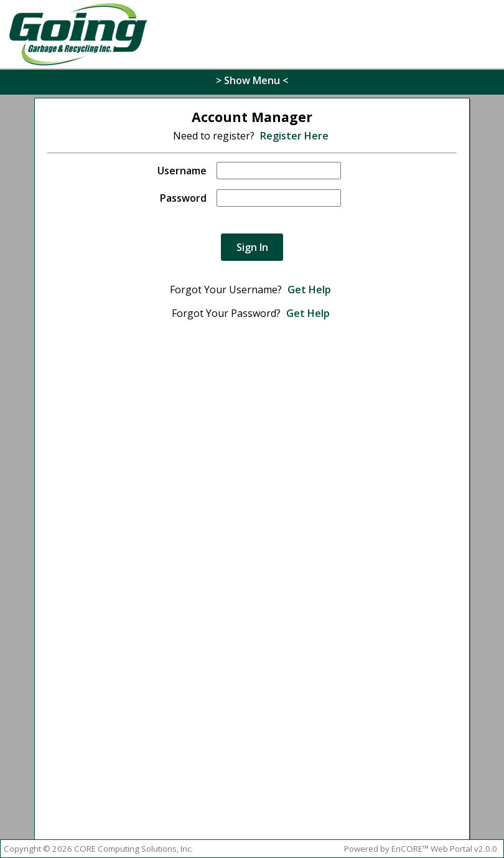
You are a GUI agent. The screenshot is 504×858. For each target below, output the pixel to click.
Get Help (309, 290)
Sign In (252, 247)
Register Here (294, 136)
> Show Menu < (252, 80)
